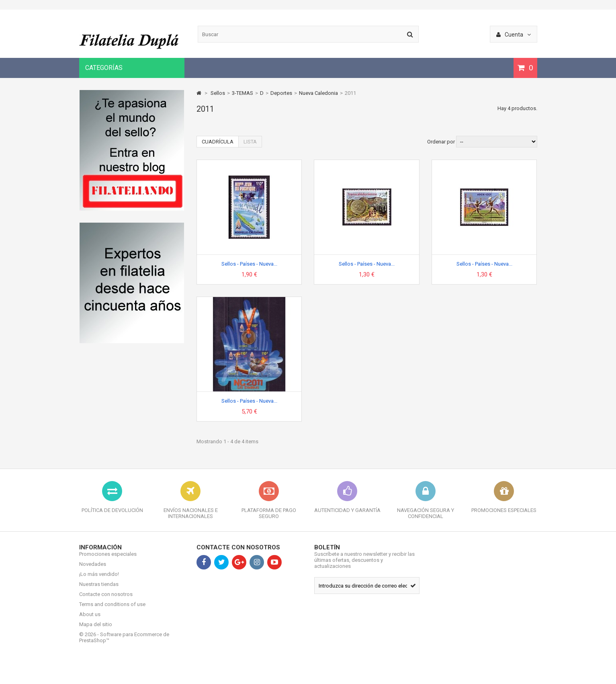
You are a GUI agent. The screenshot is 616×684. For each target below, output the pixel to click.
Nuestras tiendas (99, 590)
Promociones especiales (108, 560)
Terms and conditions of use (112, 610)
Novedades (93, 570)
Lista (250, 142)
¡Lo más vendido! (99, 580)
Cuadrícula (218, 142)
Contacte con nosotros (106, 600)
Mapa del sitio (96, 630)
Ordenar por (441, 142)
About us (90, 620)
